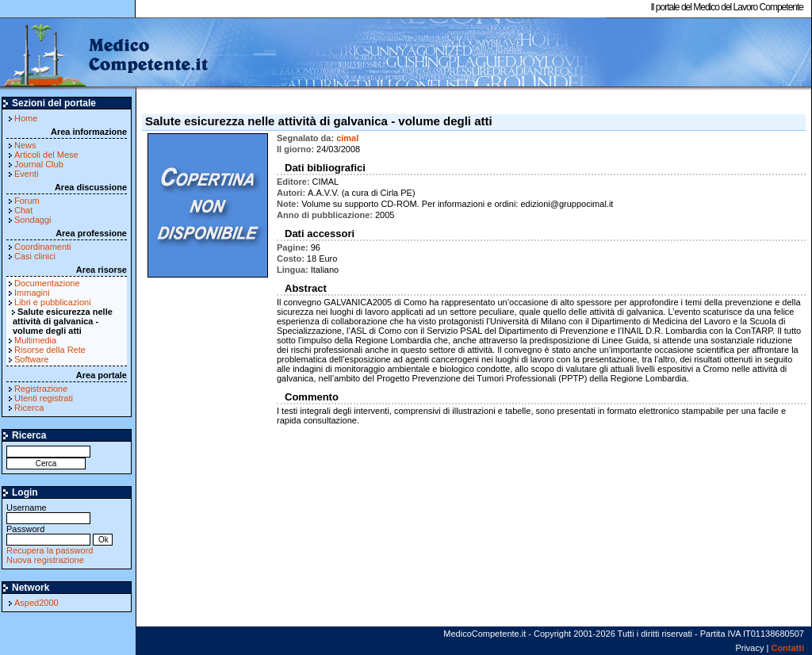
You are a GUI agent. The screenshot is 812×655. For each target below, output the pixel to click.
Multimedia (35, 340)
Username (48, 513)
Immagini (32, 293)
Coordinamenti (43, 247)
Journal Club (39, 164)
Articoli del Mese (46, 155)
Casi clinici (35, 256)
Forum (27, 201)
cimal (347, 138)
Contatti (787, 648)
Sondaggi (33, 220)
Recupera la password (50, 550)
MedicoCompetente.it (105, 54)
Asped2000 (36, 603)
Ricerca (29, 408)
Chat (23, 210)
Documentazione (47, 283)
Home (26, 118)
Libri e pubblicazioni (53, 302)
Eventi (27, 174)
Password (48, 534)
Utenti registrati (44, 398)
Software (31, 359)
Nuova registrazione (45, 560)
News (25, 145)
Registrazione (41, 389)
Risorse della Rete (50, 350)
